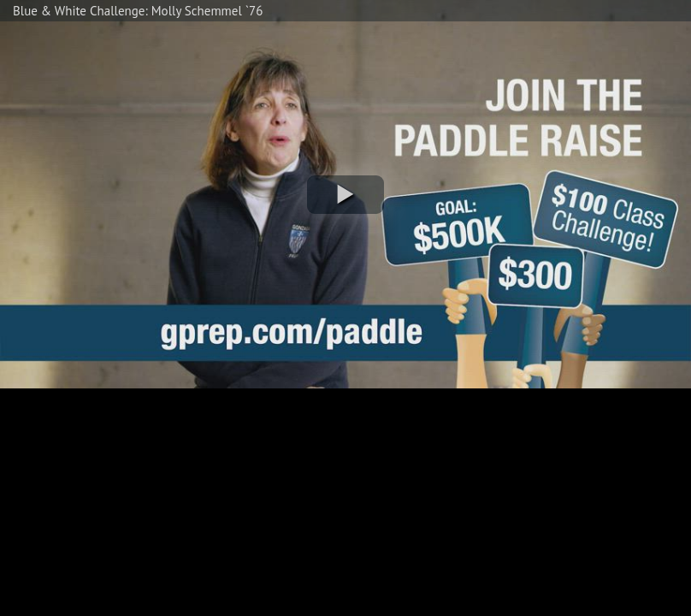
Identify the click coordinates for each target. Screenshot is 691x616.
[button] (345, 195)
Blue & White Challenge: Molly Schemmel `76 (138, 11)
